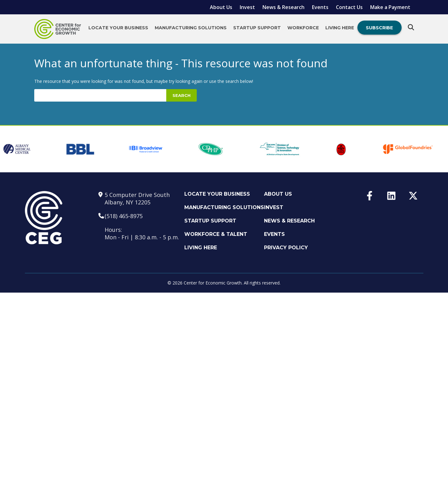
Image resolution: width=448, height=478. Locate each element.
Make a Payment (390, 7)
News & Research (283, 7)
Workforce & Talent (216, 234)
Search (182, 95)
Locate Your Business (118, 28)
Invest (247, 7)
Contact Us (349, 7)
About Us (221, 7)
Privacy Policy (286, 248)
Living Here (340, 28)
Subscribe (379, 28)
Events (320, 7)
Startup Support (257, 28)
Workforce (303, 28)
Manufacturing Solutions (191, 28)
